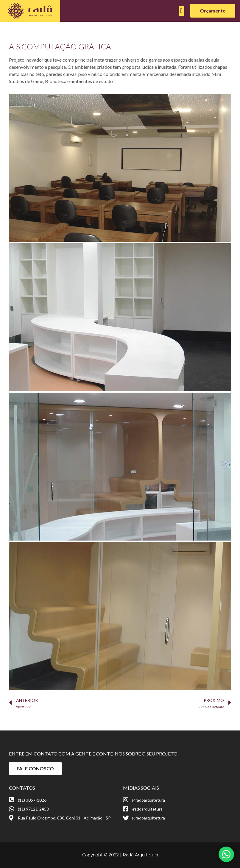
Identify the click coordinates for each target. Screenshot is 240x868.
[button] (181, 11)
